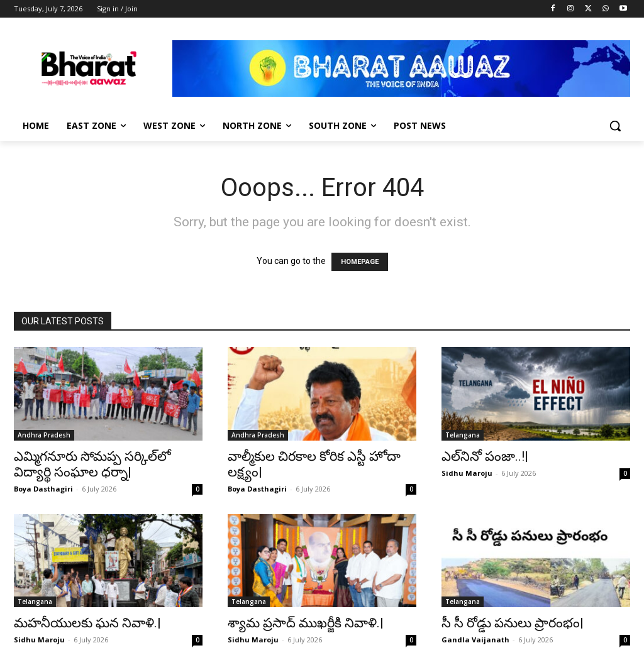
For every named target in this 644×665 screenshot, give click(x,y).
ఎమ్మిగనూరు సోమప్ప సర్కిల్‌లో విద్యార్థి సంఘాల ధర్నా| (92, 464)
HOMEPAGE (360, 262)
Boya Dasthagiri (43, 489)
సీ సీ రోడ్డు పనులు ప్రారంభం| (513, 623)
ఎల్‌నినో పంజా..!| (485, 456)
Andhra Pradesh (44, 435)
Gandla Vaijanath (475, 640)
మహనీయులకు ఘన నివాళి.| (87, 623)
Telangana (463, 435)
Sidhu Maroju (467, 473)
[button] (615, 126)
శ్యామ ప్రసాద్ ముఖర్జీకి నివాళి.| (306, 623)
